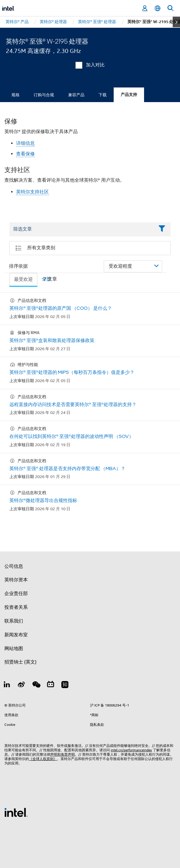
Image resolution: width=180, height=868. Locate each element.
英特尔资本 (16, 580)
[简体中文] (157, 8)
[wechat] (36, 685)
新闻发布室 (16, 635)
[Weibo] (22, 685)
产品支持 (129, 95)
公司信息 (14, 566)
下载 (103, 95)
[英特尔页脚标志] (16, 812)
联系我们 (14, 621)
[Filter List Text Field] (82, 229)
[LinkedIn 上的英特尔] (7, 685)
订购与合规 (44, 95)
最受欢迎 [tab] (23, 279)
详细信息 (25, 143)
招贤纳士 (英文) (20, 662)
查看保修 (25, 154)
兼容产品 (76, 95)
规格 (15, 95)
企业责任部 (16, 594)
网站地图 (14, 649)
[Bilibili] (51, 685)
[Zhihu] (65, 685)
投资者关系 (16, 607)
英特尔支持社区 (32, 192)
